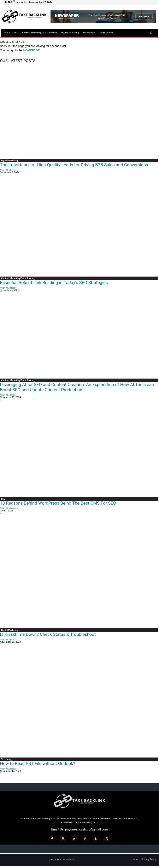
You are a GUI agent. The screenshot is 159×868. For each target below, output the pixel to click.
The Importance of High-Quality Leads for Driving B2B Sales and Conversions (74, 165)
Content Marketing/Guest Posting (18, 278)
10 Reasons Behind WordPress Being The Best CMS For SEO (58, 503)
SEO (3, 499)
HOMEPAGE (31, 50)
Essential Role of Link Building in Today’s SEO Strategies (54, 283)
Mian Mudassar (8, 170)
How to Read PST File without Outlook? (38, 764)
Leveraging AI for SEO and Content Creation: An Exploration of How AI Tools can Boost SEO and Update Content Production (77, 387)
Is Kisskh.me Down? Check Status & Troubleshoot (48, 634)
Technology (7, 759)
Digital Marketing (10, 160)
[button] (151, 33)
